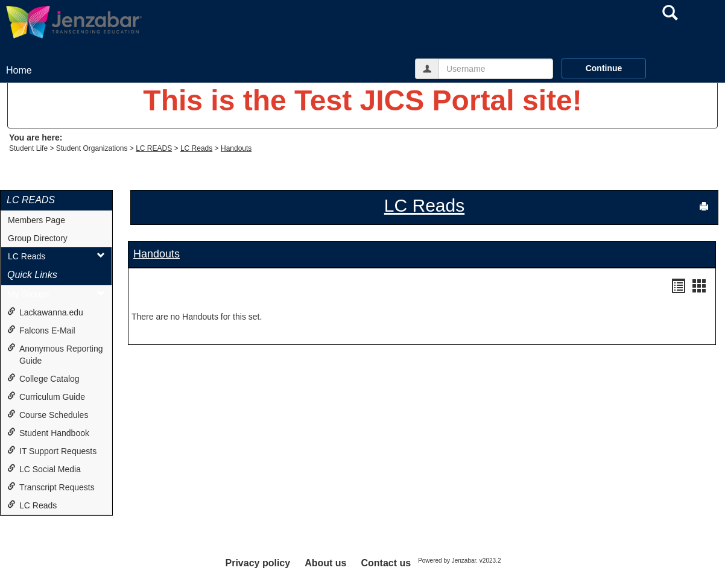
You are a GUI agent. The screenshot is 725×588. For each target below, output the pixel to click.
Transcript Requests (51, 487)
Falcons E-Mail (41, 330)
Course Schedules (48, 415)
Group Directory (38, 238)
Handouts (236, 148)
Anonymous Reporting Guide (55, 354)
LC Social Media (44, 469)
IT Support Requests (52, 451)
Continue (604, 68)
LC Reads (196, 148)
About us (325, 563)
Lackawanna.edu (45, 312)
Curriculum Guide (46, 397)
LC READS (154, 148)
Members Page (36, 220)
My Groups (56, 294)
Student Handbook (48, 433)
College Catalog (43, 378)
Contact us (386, 563)
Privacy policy (258, 563)
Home (19, 70)
